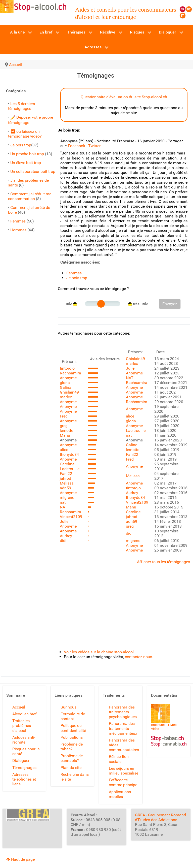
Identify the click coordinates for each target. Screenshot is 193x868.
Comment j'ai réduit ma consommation (30, 196)
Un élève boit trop (26, 163)
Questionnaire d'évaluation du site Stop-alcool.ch (124, 97)
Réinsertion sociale (119, 759)
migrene (67, 497)
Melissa (67, 483)
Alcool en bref (25, 714)
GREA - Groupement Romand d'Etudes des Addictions (160, 817)
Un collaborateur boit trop (33, 171)
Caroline (67, 464)
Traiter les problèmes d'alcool (22, 726)
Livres (172, 725)
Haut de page (20, 859)
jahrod (65, 478)
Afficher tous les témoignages (163, 562)
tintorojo (67, 368)
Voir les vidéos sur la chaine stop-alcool (99, 652)
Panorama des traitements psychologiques (123, 712)
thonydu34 (69, 454)
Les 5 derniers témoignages (21, 106)
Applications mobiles (120, 794)
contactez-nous (138, 657)
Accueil (19, 707)
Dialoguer (21, 761)
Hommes (18, 230)
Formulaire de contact (73, 716)
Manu (65, 435)
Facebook (77, 146)
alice (64, 450)
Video (155, 729)
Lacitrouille (70, 469)
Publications (72, 737)
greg (64, 426)
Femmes (18, 221)
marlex (66, 397)
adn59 (65, 488)
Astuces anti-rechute (24, 740)
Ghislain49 (69, 392)
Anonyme (68, 378)
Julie (64, 521)
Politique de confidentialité (73, 728)
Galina (66, 387)
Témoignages (24, 768)
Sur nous (68, 707)
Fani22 (66, 474)
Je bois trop (21, 145)
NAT (64, 507)
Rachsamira (70, 373)
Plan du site (71, 768)
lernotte (66, 430)
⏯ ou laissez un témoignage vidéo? (25, 134)
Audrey (66, 536)
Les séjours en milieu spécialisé (124, 771)
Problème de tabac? (72, 747)
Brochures (158, 725)
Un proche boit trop (27, 154)
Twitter (94, 146)
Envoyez (170, 304)
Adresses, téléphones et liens (24, 779)
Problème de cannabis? (72, 758)
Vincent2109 (71, 517)
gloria (65, 383)
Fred (64, 416)
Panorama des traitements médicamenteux (123, 728)
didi (63, 541)
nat (63, 502)
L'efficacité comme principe (123, 782)
